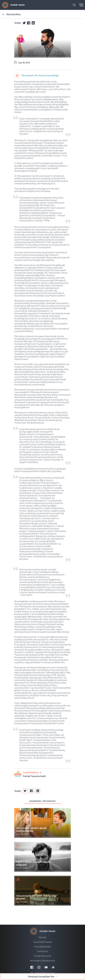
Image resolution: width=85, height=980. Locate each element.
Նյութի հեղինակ (32, 772)
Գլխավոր (43, 937)
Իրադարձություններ (43, 947)
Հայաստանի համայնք (43, 942)
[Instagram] (39, 967)
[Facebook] (32, 967)
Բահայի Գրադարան (43, 956)
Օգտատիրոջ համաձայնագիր (43, 961)
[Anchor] (53, 967)
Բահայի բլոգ (43, 951)
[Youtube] (46, 967)
